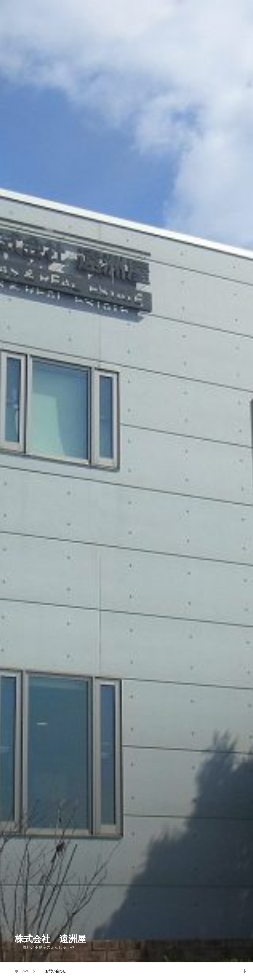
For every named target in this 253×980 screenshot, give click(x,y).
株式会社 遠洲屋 (50, 939)
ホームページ (25, 971)
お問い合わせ (56, 971)
